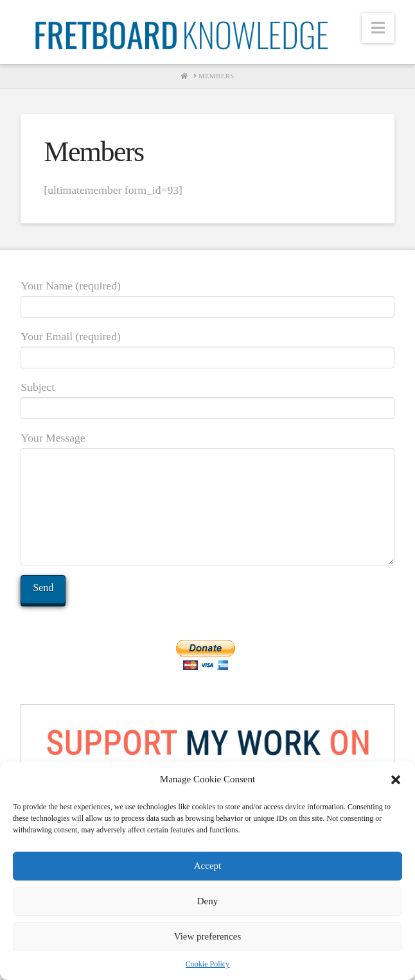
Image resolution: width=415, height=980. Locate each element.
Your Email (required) (207, 348)
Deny (208, 901)
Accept (207, 866)
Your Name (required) (207, 297)
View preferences (207, 936)
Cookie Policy (207, 964)
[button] (396, 780)
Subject (207, 399)
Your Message (207, 447)
